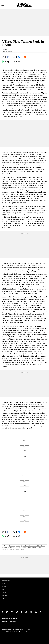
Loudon (18, 546)
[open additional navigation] (3, 4)
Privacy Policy (27, 629)
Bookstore (28, 587)
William (12, 547)
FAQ (27, 596)
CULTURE (4, 590)
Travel (27, 584)
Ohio (25, 547)
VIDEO (3, 599)
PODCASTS (4, 596)
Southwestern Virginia (8, 549)
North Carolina (19, 547)
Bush (8, 547)
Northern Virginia (37, 547)
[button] (4, 57)
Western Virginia (19, 549)
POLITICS (4, 584)
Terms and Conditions (18, 629)
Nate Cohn (5, 50)
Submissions (29, 605)
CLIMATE (4, 587)
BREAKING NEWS (6, 581)
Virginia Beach (25, 546)
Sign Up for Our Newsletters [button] (9, 621)
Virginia (29, 547)
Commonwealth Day (35, 546)
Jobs (27, 602)
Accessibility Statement (7, 629)
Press (27, 599)
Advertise (28, 593)
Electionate (12, 546)
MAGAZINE (4, 593)
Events (28, 581)
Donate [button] (28, 590)
